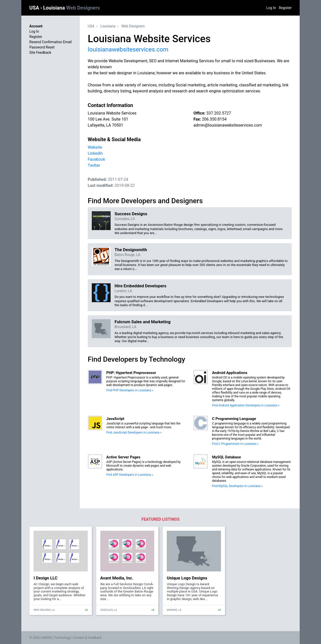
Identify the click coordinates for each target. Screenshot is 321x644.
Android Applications (230, 373)
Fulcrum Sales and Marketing (143, 322)
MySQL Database (226, 457)
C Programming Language (234, 419)
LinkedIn (95, 153)
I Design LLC (46, 578)
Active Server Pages (123, 457)
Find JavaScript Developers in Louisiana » (134, 433)
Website (95, 147)
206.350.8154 (214, 119)
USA (35, 8)
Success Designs (131, 214)
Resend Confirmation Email (51, 42)
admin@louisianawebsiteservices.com (228, 125)
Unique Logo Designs (187, 578)
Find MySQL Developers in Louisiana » (237, 486)
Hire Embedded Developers (141, 286)
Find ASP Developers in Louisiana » (130, 475)
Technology (62, 638)
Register (285, 8)
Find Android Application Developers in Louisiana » (246, 405)
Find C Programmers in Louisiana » (235, 444)
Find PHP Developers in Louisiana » (130, 390)
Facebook (96, 159)
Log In (271, 8)
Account (36, 26)
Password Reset (42, 47)
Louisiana (71, 8)
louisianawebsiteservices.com (128, 49)
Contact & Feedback (87, 638)
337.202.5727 (219, 113)
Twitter (94, 165)
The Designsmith (131, 250)
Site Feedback (40, 52)
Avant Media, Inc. (117, 578)
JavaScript (115, 419)
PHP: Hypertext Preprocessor (131, 373)
